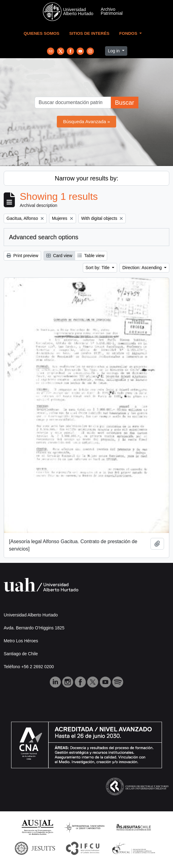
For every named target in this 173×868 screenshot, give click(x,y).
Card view (59, 256)
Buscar (124, 103)
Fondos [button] (129, 33)
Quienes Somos (42, 33)
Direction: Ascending (143, 268)
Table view (91, 256)
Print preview (22, 256)
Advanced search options (44, 237)
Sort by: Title (98, 268)
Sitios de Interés (89, 33)
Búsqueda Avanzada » (86, 121)
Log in (114, 51)
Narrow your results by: (86, 178)
